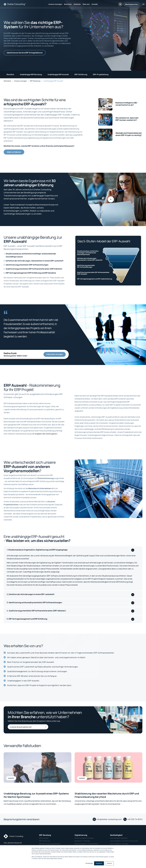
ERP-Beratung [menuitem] (45, 835)
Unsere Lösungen (21, 81)
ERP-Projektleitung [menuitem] (101, 74)
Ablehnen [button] (109, 863)
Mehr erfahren (14, 152)
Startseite (7, 81)
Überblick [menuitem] (10, 74)
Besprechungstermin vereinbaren (22, 819)
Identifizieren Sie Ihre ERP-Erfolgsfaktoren (25, 53)
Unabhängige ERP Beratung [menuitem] (31, 74)
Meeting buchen (132, 4)
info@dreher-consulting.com (109, 819)
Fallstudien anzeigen (55, 354)
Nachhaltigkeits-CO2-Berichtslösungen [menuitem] (124, 841)
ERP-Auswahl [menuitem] (44, 838)
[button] (120, 4)
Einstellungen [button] (89, 863)
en (143, 4)
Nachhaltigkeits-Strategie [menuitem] (119, 844)
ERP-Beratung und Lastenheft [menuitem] (50, 844)
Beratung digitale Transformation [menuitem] (86, 844)
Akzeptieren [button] (99, 863)
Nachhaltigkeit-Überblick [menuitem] (119, 838)
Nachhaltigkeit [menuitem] (116, 835)
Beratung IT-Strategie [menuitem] (82, 841)
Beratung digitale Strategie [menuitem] (84, 838)
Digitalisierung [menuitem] (81, 835)
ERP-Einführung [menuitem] (81, 74)
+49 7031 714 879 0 (135, 819)
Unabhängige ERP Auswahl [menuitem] (58, 74)
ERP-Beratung (35, 81)
